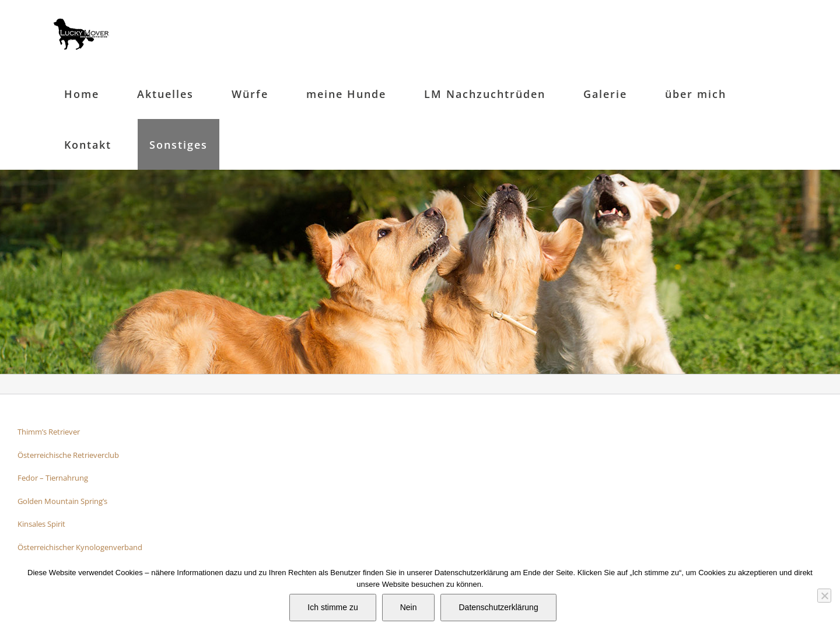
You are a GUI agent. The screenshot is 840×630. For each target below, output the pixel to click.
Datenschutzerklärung (498, 607)
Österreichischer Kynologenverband (80, 547)
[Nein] (824, 596)
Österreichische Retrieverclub (68, 455)
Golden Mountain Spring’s (62, 501)
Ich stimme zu (332, 607)
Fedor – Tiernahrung (53, 478)
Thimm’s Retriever (49, 432)
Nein (409, 607)
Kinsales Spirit (41, 524)
